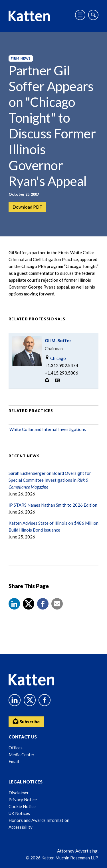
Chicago (55, 358)
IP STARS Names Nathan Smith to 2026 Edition (53, 505)
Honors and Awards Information (39, 820)
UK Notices (19, 813)
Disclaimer (19, 793)
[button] (14, 604)
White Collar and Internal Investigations (48, 429)
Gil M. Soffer (58, 340)
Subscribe (26, 721)
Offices (16, 748)
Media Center (22, 755)
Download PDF (27, 207)
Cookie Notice (22, 806)
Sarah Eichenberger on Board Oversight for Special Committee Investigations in (50, 480)
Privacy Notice (23, 800)
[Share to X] (29, 604)
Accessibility (21, 827)
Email (14, 761)
